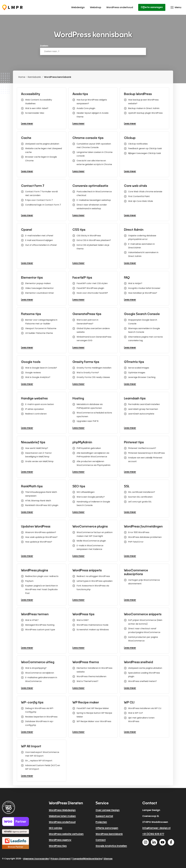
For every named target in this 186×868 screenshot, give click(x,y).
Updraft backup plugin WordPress (146, 113)
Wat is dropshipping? (36, 665)
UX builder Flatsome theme (39, 333)
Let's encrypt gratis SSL (140, 500)
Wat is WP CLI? (136, 710)
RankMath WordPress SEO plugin (42, 504)
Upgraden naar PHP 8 (88, 420)
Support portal (104, 814)
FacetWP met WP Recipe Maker (93, 705)
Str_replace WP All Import (39, 758)
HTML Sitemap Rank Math (38, 499)
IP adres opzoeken (35, 407)
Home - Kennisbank (30, 77)
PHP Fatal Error (136, 540)
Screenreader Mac (35, 113)
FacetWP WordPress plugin (91, 288)
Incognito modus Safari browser (145, 288)
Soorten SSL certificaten (141, 495)
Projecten (101, 820)
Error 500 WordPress (139, 530)
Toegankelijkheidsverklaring (87, 856)
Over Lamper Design (108, 808)
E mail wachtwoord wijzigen (39, 240)
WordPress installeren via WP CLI (145, 705)
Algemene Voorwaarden (36, 856)
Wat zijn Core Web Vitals (141, 201)
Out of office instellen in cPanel (41, 245)
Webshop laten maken (62, 814)
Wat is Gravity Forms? (88, 371)
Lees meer (27, 124)
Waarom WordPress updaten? (41, 530)
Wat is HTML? (32, 618)
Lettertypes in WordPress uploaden (95, 579)
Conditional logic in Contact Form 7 (43, 205)
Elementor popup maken (38, 283)
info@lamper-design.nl (156, 826)
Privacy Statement (61, 856)
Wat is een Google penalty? (91, 495)
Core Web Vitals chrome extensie (146, 191)
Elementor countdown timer (40, 293)
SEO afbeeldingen (86, 490)
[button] (176, 7)
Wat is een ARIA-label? (37, 108)
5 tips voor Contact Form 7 (39, 200)
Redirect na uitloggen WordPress (94, 574)
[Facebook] (171, 840)
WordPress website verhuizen (66, 832)
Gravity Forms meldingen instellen (94, 366)
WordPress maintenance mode (93, 623)
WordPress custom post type (40, 628)
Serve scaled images (139, 366)
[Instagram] (146, 840)
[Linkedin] (154, 840)
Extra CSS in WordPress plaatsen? (94, 240)
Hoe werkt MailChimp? (37, 446)
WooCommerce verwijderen (40, 670)
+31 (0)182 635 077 (153, 832)
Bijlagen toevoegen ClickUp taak (145, 153)
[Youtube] (162, 840)
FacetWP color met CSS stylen (93, 283)
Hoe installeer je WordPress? (143, 293)
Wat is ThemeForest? (88, 680)
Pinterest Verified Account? (142, 446)
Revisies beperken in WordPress (42, 714)
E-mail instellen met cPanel (40, 235)
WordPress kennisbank (109, 832)
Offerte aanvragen (152, 7)
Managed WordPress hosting (40, 623)
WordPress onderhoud (120, 7)
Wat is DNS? (83, 618)
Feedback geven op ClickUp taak (145, 148)
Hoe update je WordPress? (39, 540)
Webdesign (78, 7)
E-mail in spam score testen (40, 402)
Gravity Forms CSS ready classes (94, 376)
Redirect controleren (36, 412)
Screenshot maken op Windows (93, 628)
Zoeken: (44, 46)
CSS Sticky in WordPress (89, 235)
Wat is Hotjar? (136, 283)
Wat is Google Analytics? (38, 376)
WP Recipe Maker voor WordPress (94, 719)
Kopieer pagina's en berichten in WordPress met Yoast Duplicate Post (42, 588)
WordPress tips (58, 843)
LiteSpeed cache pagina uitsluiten (43, 143)
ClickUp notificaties (138, 143)
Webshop (96, 7)
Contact (101, 838)
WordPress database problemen (145, 535)
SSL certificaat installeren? (142, 490)
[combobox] (93, 51)
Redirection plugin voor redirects (42, 574)
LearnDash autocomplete (142, 412)
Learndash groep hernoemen (143, 407)
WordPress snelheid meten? (143, 680)
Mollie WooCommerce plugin (92, 539)
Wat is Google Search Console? (41, 366)
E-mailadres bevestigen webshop (94, 200)
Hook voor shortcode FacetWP (93, 293)
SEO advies (55, 826)
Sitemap (108, 856)
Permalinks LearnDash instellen (144, 402)
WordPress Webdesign (62, 808)
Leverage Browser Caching (142, 376)
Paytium (30, 579)
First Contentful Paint (139, 196)
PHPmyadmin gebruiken (89, 446)
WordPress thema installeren (92, 674)
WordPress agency (60, 838)
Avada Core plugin (86, 108)
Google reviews (33, 371)
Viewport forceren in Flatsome (41, 328)
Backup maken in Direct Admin (144, 108)
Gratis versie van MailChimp (40, 460)
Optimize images (137, 371)
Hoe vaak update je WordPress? (42, 535)
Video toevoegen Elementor (40, 288)
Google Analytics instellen (111, 843)
